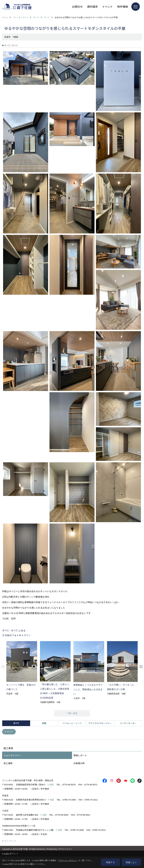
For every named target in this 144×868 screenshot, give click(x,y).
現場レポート (80, 756)
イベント (107, 7)
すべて (10, 732)
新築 (44, 723)
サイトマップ (10, 845)
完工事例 (8, 763)
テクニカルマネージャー (100, 723)
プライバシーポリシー (68, 860)
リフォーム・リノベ (72, 723)
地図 (52, 785)
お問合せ (77, 7)
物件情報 (122, 7)
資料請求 (92, 7)
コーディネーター (128, 723)
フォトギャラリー (13, 756)
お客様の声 (79, 763)
